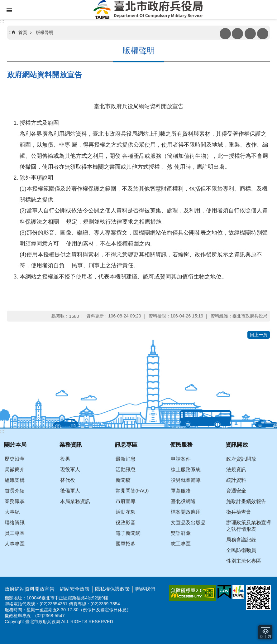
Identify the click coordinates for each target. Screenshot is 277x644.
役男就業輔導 (186, 480)
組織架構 (15, 480)
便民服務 (181, 445)
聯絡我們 (145, 589)
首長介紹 (15, 491)
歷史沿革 (15, 459)
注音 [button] (237, 34)
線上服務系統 (186, 470)
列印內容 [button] (225, 34)
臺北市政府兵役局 (148, 9)
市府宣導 (126, 501)
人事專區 (15, 544)
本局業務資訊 (75, 501)
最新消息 (126, 459)
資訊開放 (237, 445)
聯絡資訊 (15, 523)
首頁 (23, 32)
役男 (65, 459)
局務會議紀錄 (241, 540)
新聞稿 (123, 480)
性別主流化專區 (244, 561)
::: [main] (11, 32)
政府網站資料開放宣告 (30, 589)
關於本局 (15, 445)
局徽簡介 (15, 470)
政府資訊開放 (241, 459)
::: (2, 21)
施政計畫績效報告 (246, 501)
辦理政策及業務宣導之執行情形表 (249, 526)
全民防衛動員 (241, 550)
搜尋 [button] (250, 34)
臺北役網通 (183, 501)
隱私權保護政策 (112, 589)
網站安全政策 (75, 589)
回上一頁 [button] (259, 335)
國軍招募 (126, 544)
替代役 (68, 480)
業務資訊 (71, 445)
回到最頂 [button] (265, 632)
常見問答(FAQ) (132, 491)
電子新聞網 (128, 533)
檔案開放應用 (186, 512)
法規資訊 (236, 470)
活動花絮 (126, 512)
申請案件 (181, 459)
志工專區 (181, 544)
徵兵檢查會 (239, 512)
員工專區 (15, 533)
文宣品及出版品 (188, 523)
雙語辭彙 (181, 533)
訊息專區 (126, 445)
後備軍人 (70, 491)
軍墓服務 (181, 491)
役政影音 (126, 523)
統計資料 (236, 480)
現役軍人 (70, 470)
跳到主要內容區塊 (3, 3)
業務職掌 (15, 501)
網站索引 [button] (9, 10)
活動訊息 (126, 470)
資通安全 (236, 491)
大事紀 (12, 512)
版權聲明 (45, 32)
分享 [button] (263, 34)
